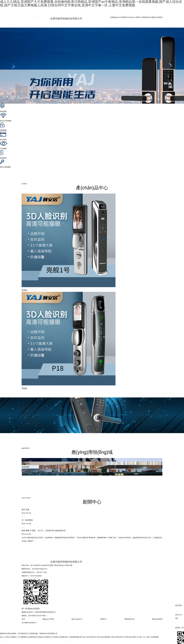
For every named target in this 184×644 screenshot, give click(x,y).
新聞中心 (139, 17)
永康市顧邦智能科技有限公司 (52, 19)
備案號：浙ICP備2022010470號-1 (34, 616)
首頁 (112, 17)
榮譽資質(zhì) (147, 17)
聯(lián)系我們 (157, 17)
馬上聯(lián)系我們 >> (30, 623)
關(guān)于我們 (119, 17)
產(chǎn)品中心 (130, 17)
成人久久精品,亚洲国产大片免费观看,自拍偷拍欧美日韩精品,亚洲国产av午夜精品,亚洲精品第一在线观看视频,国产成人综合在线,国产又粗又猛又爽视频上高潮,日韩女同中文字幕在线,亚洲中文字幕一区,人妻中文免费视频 (79, 637)
